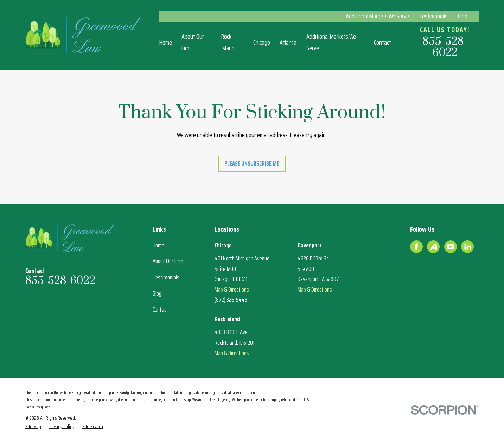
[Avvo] (434, 247)
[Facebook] (416, 247)
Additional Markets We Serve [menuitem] (331, 42)
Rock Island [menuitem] (228, 42)
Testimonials (433, 16)
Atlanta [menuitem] (288, 43)
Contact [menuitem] (382, 43)
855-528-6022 (445, 47)
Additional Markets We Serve (377, 16)
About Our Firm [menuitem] (193, 42)
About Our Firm (168, 261)
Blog (463, 16)
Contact (161, 310)
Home (158, 245)
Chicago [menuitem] (262, 43)
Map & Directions (232, 290)
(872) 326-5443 (231, 300)
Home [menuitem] (166, 43)
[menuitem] (33, 426)
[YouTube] (451, 247)
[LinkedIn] (468, 247)
